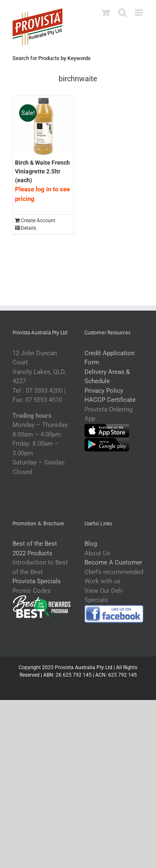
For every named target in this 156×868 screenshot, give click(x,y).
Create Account (38, 221)
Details (28, 228)
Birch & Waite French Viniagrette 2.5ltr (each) (42, 171)
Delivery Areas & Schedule (107, 377)
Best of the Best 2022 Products (35, 548)
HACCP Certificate (110, 400)
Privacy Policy (104, 391)
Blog (91, 544)
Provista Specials (37, 581)
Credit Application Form (109, 358)
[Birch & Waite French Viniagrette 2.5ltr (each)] (43, 126)
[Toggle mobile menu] (139, 13)
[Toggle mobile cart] (106, 13)
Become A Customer (113, 562)
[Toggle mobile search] (122, 13)
